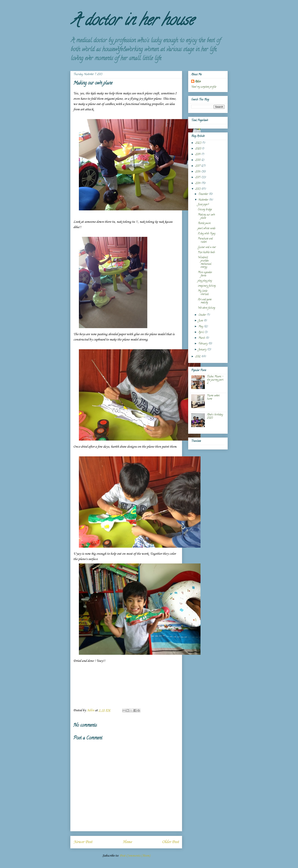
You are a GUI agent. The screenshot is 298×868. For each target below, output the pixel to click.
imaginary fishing (207, 286)
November (204, 200)
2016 (198, 172)
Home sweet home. (213, 397)
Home (127, 842)
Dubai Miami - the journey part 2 (215, 380)
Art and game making (205, 301)
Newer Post (83, 842)
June (201, 321)
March (202, 338)
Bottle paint (204, 223)
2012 (198, 357)
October (203, 315)
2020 (199, 149)
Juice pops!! (203, 205)
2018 (198, 160)
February (203, 344)
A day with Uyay (207, 234)
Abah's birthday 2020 (215, 416)
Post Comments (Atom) (135, 856)
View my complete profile (204, 87)
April (201, 332)
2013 (198, 189)
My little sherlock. (203, 293)
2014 (198, 183)
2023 (199, 143)
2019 (198, 155)
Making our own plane (206, 216)
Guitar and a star (207, 247)
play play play (205, 281)
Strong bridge (205, 210)
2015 (198, 178)
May (201, 327)
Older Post (171, 842)
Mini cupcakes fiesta (205, 274)
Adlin (198, 82)
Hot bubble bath (206, 253)
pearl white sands (207, 229)
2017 (198, 166)
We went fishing (206, 308)
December (204, 194)
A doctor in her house (132, 22)
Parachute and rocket (205, 240)
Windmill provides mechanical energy (205, 262)
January (203, 350)
